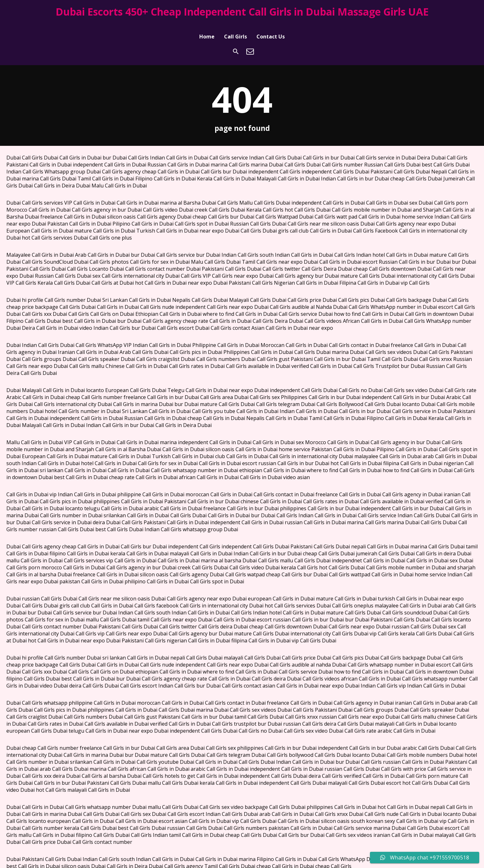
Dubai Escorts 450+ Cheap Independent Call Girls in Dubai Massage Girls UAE (242, 12)
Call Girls (235, 26)
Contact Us (271, 26)
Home (207, 26)
